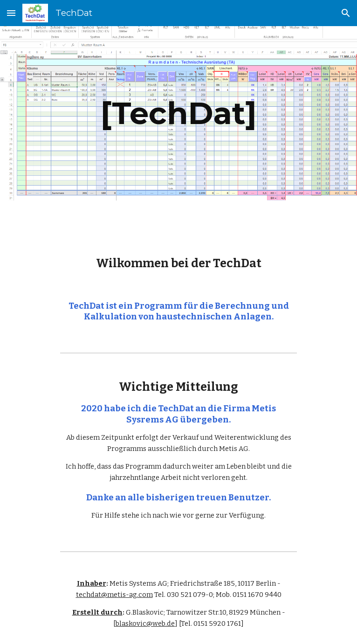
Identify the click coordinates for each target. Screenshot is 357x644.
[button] (11, 13)
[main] (178, 113)
